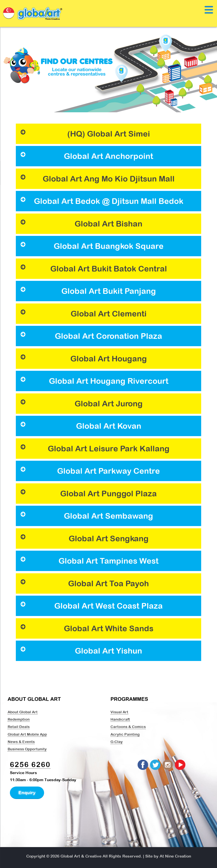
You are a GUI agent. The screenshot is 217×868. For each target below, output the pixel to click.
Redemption (19, 719)
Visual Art (119, 712)
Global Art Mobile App (27, 734)
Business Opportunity (27, 749)
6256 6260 (30, 764)
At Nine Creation (175, 856)
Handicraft (120, 719)
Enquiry (27, 792)
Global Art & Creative (81, 856)
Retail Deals (19, 727)
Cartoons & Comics (128, 727)
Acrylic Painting (125, 734)
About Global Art (23, 712)
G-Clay (117, 742)
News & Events (21, 742)
